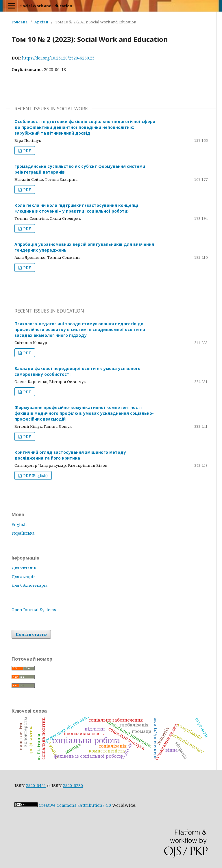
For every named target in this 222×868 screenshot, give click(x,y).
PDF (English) (35, 475)
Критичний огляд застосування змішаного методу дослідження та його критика (70, 455)
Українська (23, 533)
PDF (27, 150)
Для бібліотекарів (30, 585)
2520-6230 (73, 786)
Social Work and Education (46, 6)
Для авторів (24, 577)
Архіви (41, 22)
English (19, 524)
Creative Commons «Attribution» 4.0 (63, 805)
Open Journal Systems (34, 610)
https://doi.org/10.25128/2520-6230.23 (58, 58)
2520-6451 (36, 786)
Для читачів (24, 568)
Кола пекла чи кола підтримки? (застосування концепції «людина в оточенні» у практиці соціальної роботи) (77, 208)
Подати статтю (31, 634)
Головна (20, 22)
